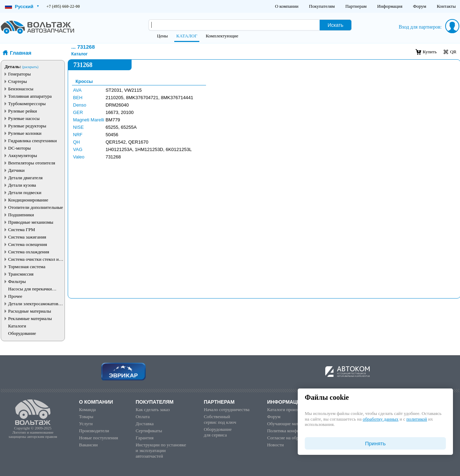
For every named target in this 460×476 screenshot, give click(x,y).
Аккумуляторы (23, 155)
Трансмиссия (21, 274)
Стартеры (17, 81)
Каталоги (17, 326)
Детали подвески (25, 192)
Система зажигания (27, 237)
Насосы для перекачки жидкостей (30, 289)
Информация (390, 6)
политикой (417, 419)
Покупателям (322, 6)
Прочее (15, 296)
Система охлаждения (29, 252)
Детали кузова (22, 185)
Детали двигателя (25, 178)
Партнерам (356, 6)
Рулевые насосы (24, 118)
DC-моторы (19, 148)
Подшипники (21, 215)
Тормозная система (27, 267)
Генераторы (19, 74)
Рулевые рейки (23, 111)
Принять (376, 443)
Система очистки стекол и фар (34, 259)
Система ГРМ (22, 230)
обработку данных (380, 419)
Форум (420, 6)
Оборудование (22, 333)
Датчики (16, 170)
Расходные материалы (30, 311)
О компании (286, 6)
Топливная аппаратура (30, 96)
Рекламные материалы (30, 318)
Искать (336, 25)
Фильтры (17, 281)
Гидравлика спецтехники (32, 141)
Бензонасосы (21, 89)
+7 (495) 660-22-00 (63, 6)
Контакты (446, 6)
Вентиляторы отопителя (32, 163)
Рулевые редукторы (27, 126)
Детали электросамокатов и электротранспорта (35, 304)
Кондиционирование (28, 200)
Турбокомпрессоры (27, 104)
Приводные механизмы (31, 222)
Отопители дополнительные (36, 207)
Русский (22, 7)
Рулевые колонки (25, 133)
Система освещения (28, 244)
